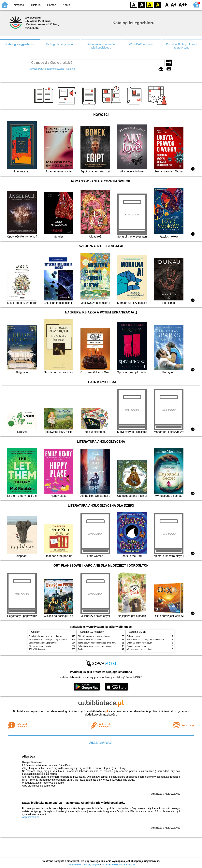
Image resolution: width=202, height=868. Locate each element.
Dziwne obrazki (134, 636)
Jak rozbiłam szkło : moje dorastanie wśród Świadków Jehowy (154, 640)
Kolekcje (71, 69)
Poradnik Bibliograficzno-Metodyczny (182, 46)
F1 (174, 4)
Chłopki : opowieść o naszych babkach (95, 636)
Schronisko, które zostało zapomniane (95, 646)
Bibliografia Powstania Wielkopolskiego (101, 46)
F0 (167, 4)
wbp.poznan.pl (30, 817)
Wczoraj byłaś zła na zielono (90, 640)
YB (150, 4)
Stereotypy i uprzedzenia (40, 646)
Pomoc (52, 5)
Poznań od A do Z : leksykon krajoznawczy (48, 640)
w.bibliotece (98, 711)
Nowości (19, 5)
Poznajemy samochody (137, 646)
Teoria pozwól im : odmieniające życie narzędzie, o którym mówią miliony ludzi (112, 643)
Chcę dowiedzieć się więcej (83, 865)
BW (142, 4)
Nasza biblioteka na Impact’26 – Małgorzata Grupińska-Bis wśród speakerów (74, 803)
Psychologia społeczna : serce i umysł (46, 636)
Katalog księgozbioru (20, 44)
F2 (183, 4)
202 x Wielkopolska (38, 649)
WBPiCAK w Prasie (141, 44)
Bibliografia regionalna (60, 44)
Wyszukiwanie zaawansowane (47, 69)
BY (158, 4)
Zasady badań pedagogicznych (43, 643)
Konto (66, 5)
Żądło (80, 649)
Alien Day (29, 757)
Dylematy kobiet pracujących (139, 643)
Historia (36, 5)
